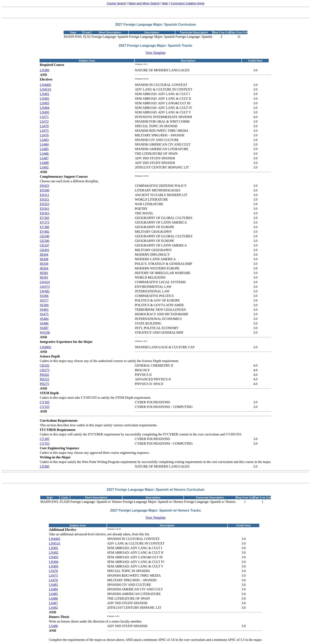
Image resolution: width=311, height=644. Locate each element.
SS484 (44, 319)
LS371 (44, 117)
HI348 (44, 259)
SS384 (44, 305)
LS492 (44, 167)
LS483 (44, 140)
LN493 (45, 103)
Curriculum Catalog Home (187, 3)
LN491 (45, 94)
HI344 (44, 255)
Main (165, 3)
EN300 (45, 190)
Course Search (116, 3)
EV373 (45, 222)
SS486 (44, 323)
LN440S (45, 85)
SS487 (44, 328)
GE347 (45, 245)
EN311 (45, 195)
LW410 (45, 282)
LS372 (44, 121)
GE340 (45, 236)
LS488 (44, 163)
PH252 (44, 379)
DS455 (44, 186)
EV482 (45, 232)
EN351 (45, 199)
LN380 (45, 70)
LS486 (44, 154)
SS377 (44, 300)
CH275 (45, 370)
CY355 (45, 407)
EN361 (45, 209)
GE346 (45, 241)
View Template (156, 53)
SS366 (44, 296)
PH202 (44, 375)
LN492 (45, 99)
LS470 (44, 126)
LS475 (44, 131)
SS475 (44, 314)
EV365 (45, 218)
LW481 (45, 291)
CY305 (45, 402)
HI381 (44, 273)
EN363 (45, 213)
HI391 (44, 277)
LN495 (45, 112)
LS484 (44, 144)
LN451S (45, 89)
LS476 (44, 135)
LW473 (45, 287)
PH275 (44, 384)
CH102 (45, 365)
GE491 (45, 250)
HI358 (44, 264)
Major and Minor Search (144, 3)
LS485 (44, 149)
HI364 (44, 268)
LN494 (45, 108)
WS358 (45, 333)
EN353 (45, 204)
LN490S (45, 347)
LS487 (44, 158)
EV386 (45, 227)
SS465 (44, 310)
